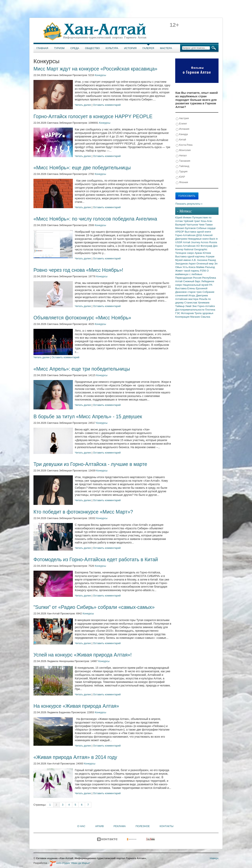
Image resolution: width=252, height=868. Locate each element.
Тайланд (183, 166)
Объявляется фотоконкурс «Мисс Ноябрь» (82, 318)
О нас (81, 826)
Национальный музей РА (198, 285)
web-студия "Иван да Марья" (70, 863)
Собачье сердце (206, 228)
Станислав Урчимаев (197, 303)
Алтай (187, 242)
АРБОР (180, 232)
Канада (182, 134)
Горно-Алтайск (206, 306)
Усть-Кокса (189, 267)
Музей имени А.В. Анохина (192, 260)
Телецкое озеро (185, 253)
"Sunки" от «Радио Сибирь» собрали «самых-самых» (94, 607)
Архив (99, 826)
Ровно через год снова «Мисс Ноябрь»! (78, 270)
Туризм (59, 48)
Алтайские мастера (187, 299)
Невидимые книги (199, 239)
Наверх (214, 858)
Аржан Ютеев (203, 253)
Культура (112, 48)
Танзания (183, 161)
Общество (92, 48)
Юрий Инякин (184, 217)
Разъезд (210, 267)
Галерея (148, 48)
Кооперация (183, 317)
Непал (181, 156)
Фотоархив (188, 313)
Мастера (166, 48)
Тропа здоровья (204, 313)
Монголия (183, 150)
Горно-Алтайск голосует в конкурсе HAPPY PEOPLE (93, 116)
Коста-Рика (184, 145)
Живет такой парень (188, 271)
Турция (182, 172)
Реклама (120, 826)
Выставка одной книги (198, 232)
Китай (181, 140)
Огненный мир (205, 264)
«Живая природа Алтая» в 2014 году (75, 757)
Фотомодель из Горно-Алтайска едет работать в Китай (96, 559)
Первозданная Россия (189, 278)
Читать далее (83, 105)
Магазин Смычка (200, 317)
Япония (182, 182)
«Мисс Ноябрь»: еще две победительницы (82, 168)
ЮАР (180, 177)
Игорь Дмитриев (198, 295)
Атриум (210, 256)
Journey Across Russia (204, 242)
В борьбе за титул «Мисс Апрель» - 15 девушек (88, 416)
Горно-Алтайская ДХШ (189, 235)
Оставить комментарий (107, 105)
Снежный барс (192, 281)
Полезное (143, 826)
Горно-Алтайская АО (188, 246)
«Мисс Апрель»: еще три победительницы (82, 369)
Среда (75, 48)
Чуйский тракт (192, 221)
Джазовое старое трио (189, 292)
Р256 (203, 271)
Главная (42, 48)
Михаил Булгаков (186, 228)
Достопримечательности (190, 310)
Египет (181, 124)
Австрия (182, 118)
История (130, 48)
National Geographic (196, 249)
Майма (201, 267)
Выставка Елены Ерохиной (191, 288)
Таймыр (180, 306)
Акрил (192, 264)
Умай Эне (191, 306)
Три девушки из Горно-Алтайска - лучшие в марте (90, 464)
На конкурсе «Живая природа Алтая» (76, 706)
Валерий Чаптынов (187, 225)
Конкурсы (100, 75)
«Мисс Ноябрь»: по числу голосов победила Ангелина (95, 219)
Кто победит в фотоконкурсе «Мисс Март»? (83, 512)
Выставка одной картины (190, 256)
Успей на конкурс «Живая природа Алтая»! (83, 655)
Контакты (167, 826)
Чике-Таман (206, 225)
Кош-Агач (207, 221)
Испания (183, 129)
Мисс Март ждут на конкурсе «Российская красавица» (95, 69)
